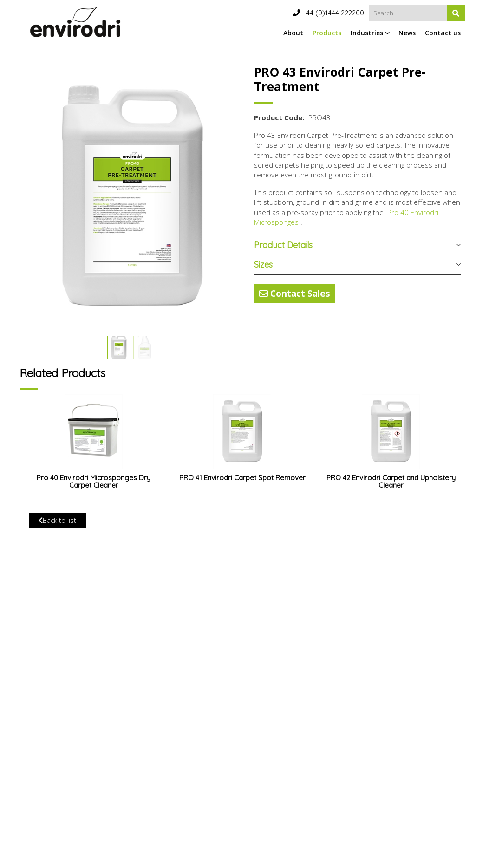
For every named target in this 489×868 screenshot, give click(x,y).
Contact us (443, 33)
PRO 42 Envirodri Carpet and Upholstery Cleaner (391, 482)
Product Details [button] (283, 245)
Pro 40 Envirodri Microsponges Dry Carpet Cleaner (94, 482)
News (407, 33)
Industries (367, 33)
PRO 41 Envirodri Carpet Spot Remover (242, 478)
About (293, 33)
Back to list (57, 520)
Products (327, 33)
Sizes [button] (263, 264)
